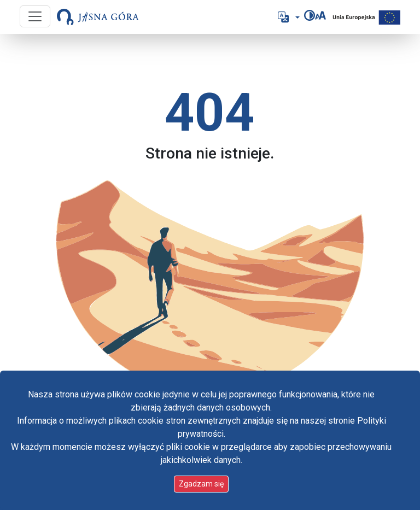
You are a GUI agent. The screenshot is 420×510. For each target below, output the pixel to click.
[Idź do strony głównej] (98, 17)
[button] (288, 17)
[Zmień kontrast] (310, 15)
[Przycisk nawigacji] (35, 16)
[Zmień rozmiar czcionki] (320, 15)
